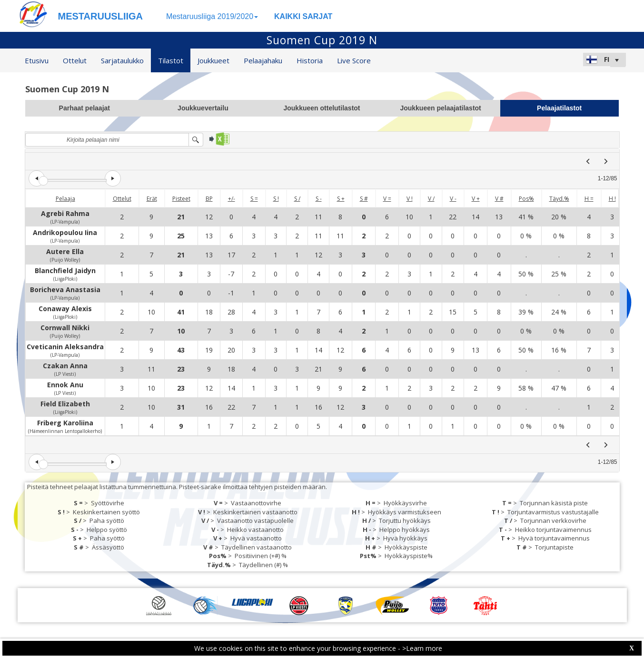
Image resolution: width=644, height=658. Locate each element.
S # (364, 199)
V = (387, 199)
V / (431, 199)
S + (341, 199)
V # (499, 199)
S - (319, 199)
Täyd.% (559, 199)
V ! (410, 199)
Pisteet (181, 199)
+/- (232, 199)
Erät (152, 199)
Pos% (526, 199)
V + (476, 199)
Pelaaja (65, 199)
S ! (276, 199)
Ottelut (122, 199)
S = (254, 199)
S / (297, 199)
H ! (612, 199)
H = (589, 199)
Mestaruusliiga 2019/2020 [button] (212, 16)
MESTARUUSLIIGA (101, 16)
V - (453, 199)
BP (209, 199)
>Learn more (422, 648)
